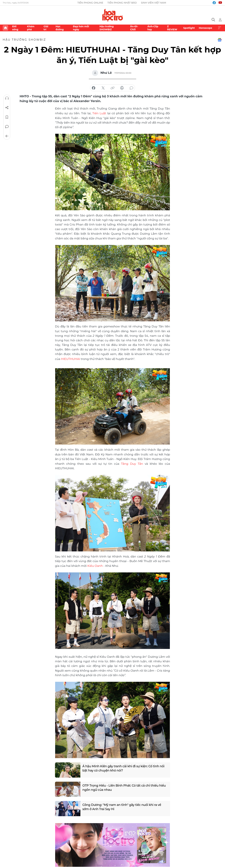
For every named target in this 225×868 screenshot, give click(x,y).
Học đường (60, 28)
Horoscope (205, 28)
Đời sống (15, 28)
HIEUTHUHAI (70, 359)
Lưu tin (7, 117)
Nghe (7, 98)
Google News (220, 40)
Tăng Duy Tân (132, 463)
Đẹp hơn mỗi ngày (81, 28)
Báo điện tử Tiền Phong (113, 15)
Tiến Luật (99, 113)
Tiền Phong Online (90, 3)
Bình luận (7, 127)
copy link (112, 88)
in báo (122, 88)
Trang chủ (5, 28)
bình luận (131, 88)
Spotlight (189, 28)
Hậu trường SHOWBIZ (107, 28)
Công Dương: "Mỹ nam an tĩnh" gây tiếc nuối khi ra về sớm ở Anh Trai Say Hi (122, 806)
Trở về (7, 136)
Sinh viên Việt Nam (154, 3)
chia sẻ (94, 88)
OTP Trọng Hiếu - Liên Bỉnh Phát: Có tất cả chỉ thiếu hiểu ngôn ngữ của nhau (125, 787)
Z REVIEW (172, 28)
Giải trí (46, 28)
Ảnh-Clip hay (153, 28)
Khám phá (31, 28)
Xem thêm (220, 28)
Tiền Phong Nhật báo (122, 3)
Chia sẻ (7, 108)
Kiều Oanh (95, 565)
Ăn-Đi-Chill (134, 28)
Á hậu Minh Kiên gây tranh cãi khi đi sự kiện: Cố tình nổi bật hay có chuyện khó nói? (124, 768)
